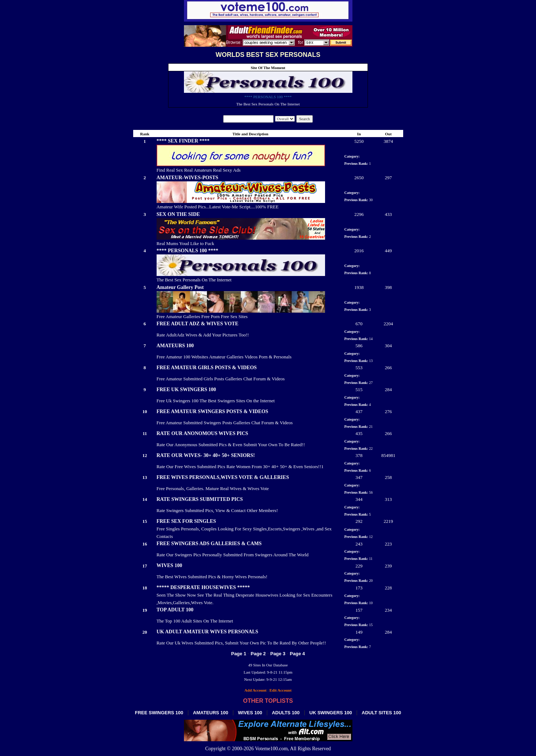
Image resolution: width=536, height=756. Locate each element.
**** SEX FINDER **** (183, 141)
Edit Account (280, 690)
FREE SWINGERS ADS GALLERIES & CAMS (209, 544)
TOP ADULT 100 (175, 610)
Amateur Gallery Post (180, 287)
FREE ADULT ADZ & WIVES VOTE (198, 324)
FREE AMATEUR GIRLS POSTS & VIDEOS (207, 368)
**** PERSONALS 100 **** (268, 97)
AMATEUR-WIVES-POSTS (188, 178)
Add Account (255, 690)
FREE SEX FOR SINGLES (186, 521)
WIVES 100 (169, 565)
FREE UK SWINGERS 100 (186, 390)
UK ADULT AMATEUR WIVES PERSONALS (208, 632)
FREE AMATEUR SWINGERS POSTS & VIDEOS (212, 411)
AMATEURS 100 (175, 346)
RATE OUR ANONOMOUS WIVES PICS (202, 433)
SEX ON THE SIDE (178, 214)
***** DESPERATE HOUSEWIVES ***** (203, 587)
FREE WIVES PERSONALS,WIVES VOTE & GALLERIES (223, 477)
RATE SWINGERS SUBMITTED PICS (200, 499)
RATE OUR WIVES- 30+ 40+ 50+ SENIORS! (206, 455)
